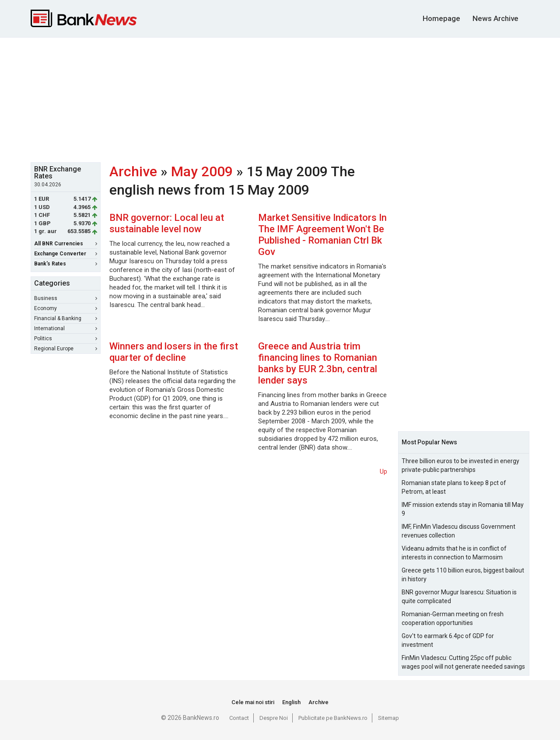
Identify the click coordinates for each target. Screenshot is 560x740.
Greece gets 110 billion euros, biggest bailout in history (463, 575)
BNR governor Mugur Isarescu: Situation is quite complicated (459, 597)
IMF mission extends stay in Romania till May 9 (463, 509)
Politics (66, 339)
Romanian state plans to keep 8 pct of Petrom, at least (454, 487)
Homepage (441, 18)
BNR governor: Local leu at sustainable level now (167, 223)
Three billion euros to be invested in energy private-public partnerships (460, 465)
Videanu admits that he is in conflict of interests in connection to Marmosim (454, 553)
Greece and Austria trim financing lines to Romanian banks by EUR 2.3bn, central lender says (318, 363)
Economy (66, 308)
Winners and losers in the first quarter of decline (174, 352)
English (291, 702)
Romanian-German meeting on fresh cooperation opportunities (453, 618)
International (66, 328)
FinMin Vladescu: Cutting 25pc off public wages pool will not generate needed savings (463, 662)
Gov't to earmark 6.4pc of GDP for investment (448, 640)
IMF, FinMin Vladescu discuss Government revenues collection (458, 531)
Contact (239, 718)
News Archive (495, 18)
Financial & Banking (66, 318)
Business (66, 298)
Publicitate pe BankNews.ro (333, 718)
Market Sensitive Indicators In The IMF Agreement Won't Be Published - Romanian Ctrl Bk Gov (322, 235)
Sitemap (388, 718)
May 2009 (202, 171)
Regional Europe (66, 349)
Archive (133, 171)
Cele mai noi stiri (253, 702)
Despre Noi (274, 718)
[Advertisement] (280, 99)
